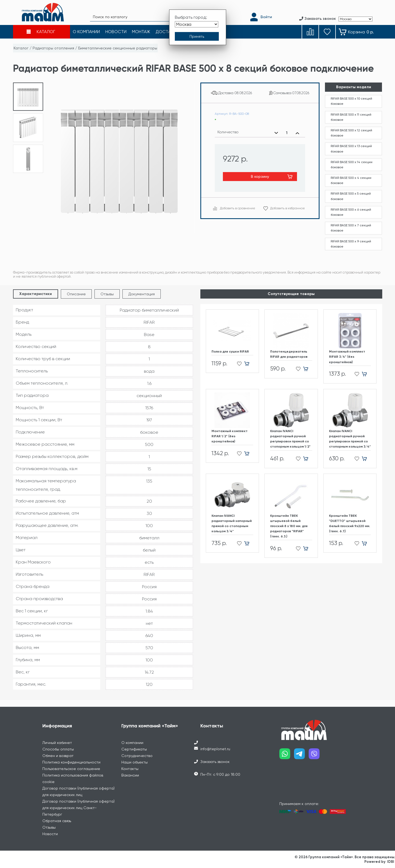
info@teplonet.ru (215, 749)
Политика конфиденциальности (71, 762)
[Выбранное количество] (287, 133)
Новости (50, 834)
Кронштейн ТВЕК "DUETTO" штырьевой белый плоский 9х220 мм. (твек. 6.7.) (350, 524)
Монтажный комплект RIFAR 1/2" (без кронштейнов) (230, 436)
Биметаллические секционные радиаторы (118, 48)
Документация (142, 294)
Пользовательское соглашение (71, 769)
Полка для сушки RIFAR (230, 351)
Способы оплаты (58, 749)
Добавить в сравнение (238, 208)
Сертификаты (134, 749)
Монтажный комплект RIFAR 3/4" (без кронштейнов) (347, 357)
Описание (76, 294)
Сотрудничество (137, 756)
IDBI (391, 862)
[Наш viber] (316, 756)
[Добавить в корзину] (249, 364)
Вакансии (130, 775)
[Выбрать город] (197, 24)
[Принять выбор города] (197, 36)
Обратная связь (57, 821)
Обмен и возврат (58, 756)
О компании (132, 743)
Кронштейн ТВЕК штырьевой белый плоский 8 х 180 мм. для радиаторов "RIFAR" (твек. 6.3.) (289, 526)
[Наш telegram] (301, 756)
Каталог (21, 48)
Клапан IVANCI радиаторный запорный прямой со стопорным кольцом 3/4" (232, 524)
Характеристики (36, 294)
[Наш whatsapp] (287, 756)
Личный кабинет (57, 743)
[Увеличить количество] (297, 133)
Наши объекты (135, 762)
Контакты (130, 769)
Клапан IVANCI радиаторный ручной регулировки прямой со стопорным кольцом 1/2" (290, 439)
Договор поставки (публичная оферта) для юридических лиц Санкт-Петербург (78, 808)
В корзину (260, 176)
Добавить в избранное (287, 208)
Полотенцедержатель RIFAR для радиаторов (289, 354)
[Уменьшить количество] (276, 133)
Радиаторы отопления (53, 48)
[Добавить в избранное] (238, 364)
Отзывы (107, 294)
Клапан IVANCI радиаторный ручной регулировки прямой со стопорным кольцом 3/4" (350, 439)
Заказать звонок (215, 762)
